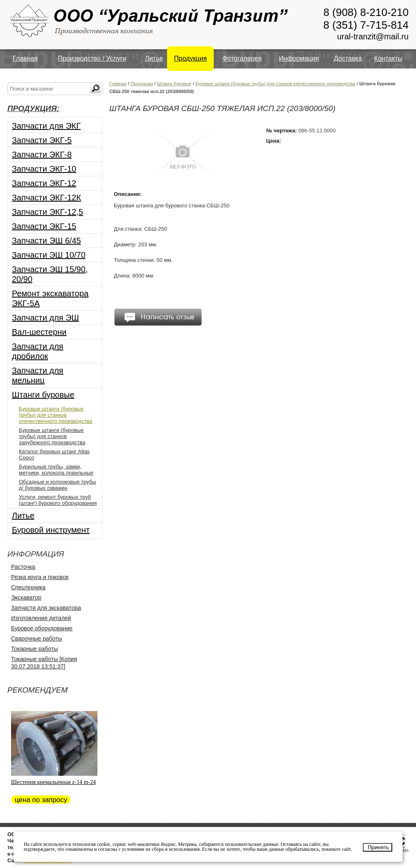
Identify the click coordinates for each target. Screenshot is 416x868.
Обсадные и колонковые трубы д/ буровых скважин (58, 485)
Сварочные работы (37, 639)
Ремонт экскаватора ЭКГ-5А (50, 298)
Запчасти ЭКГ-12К (46, 198)
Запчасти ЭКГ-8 (42, 155)
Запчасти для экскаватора (46, 608)
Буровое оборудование (42, 628)
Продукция (190, 58)
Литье (154, 58)
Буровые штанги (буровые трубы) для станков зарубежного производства (52, 436)
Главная (25, 58)
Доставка (348, 58)
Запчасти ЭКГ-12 (44, 183)
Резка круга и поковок (40, 577)
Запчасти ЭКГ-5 (42, 140)
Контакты (388, 58)
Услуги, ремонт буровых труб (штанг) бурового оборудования (58, 500)
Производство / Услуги (92, 58)
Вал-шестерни (39, 332)
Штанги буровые (43, 395)
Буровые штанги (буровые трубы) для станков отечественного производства (55, 415)
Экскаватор (26, 598)
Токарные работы (34, 649)
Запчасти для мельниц (38, 375)
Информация (299, 58)
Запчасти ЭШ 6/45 (46, 241)
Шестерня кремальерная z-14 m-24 (53, 782)
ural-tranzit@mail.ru (373, 36)
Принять (378, 847)
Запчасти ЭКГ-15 (44, 226)
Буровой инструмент (51, 530)
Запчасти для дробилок (38, 351)
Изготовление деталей (41, 618)
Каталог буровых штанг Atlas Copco (54, 454)
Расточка (23, 567)
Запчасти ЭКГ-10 (44, 169)
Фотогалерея (242, 58)
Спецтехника (28, 587)
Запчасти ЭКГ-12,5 (47, 212)
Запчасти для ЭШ (45, 318)
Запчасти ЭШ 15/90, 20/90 (50, 274)
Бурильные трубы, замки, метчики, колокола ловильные (56, 470)
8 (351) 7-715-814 (366, 25)
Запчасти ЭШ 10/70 (49, 255)
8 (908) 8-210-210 (366, 12)
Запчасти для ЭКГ (46, 126)
